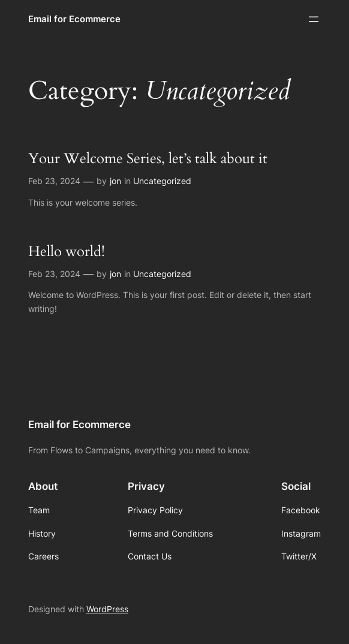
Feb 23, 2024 (54, 181)
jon (115, 181)
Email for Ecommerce (74, 19)
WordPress (107, 609)
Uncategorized (162, 181)
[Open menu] (314, 19)
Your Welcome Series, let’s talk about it (148, 159)
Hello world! (67, 252)
